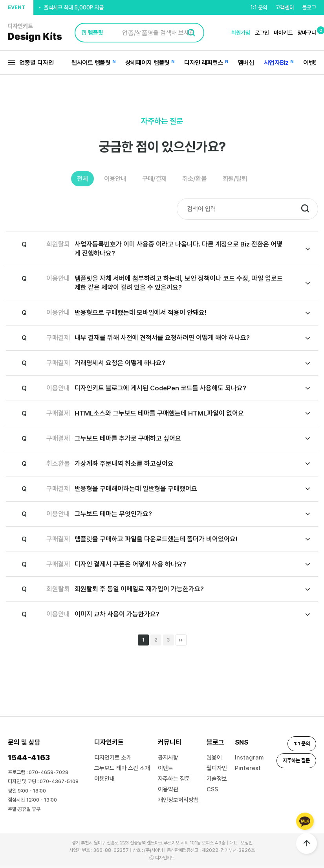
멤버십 (246, 63)
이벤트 (311, 63)
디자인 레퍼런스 (204, 63)
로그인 (262, 33)
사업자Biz (276, 63)
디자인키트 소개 (113, 758)
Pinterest (248, 769)
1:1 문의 (259, 7)
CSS (212, 790)
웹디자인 (217, 769)
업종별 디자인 (31, 63)
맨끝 (181, 640)
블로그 (309, 7)
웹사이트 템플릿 (91, 63)
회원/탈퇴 (242, 179)
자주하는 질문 (174, 779)
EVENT (17, 7)
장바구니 (307, 33)
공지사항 (168, 758)
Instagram (249, 758)
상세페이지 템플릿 (147, 63)
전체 (75, 179)
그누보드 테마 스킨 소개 (122, 769)
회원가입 (241, 33)
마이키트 (283, 33)
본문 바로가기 (0, 0)
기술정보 (217, 779)
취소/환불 (198, 179)
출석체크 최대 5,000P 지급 (74, 13)
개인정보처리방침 (178, 800)
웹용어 (214, 758)
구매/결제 (154, 179)
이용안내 (111, 179)
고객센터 (285, 7)
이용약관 (168, 790)
